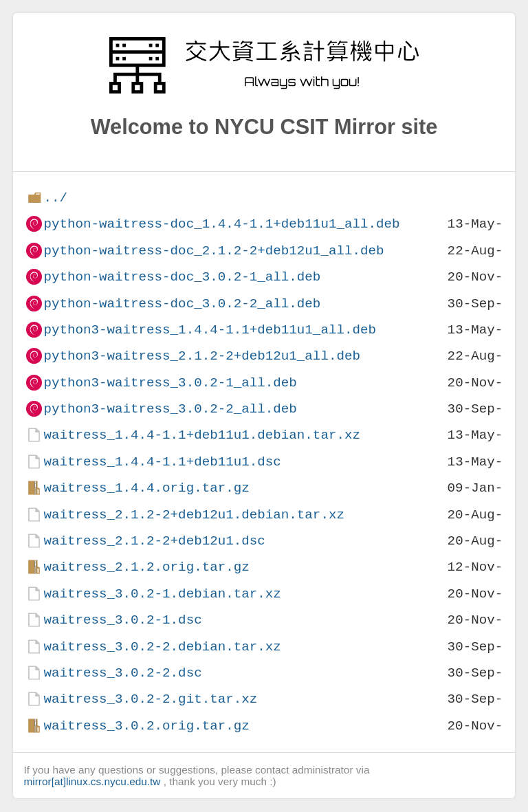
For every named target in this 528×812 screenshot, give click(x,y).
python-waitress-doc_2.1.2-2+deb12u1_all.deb (213, 251)
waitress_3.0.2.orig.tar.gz (146, 726)
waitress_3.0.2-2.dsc (122, 673)
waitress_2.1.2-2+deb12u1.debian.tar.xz (194, 515)
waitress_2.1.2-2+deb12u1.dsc (154, 541)
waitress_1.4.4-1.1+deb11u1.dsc (162, 462)
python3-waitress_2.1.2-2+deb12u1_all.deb (202, 356)
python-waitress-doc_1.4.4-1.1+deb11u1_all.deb (221, 224)
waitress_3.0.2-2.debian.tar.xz (162, 647)
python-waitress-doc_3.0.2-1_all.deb (182, 277)
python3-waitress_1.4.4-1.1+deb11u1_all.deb (210, 330)
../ (55, 198)
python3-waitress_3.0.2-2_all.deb (170, 409)
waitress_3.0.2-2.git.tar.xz (150, 699)
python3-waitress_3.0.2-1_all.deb (170, 383)
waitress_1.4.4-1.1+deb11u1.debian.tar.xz (202, 435)
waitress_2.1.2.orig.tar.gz (146, 567)
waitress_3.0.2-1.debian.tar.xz (162, 594)
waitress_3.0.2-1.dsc (122, 620)
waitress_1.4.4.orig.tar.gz (146, 488)
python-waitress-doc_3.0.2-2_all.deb (182, 304)
